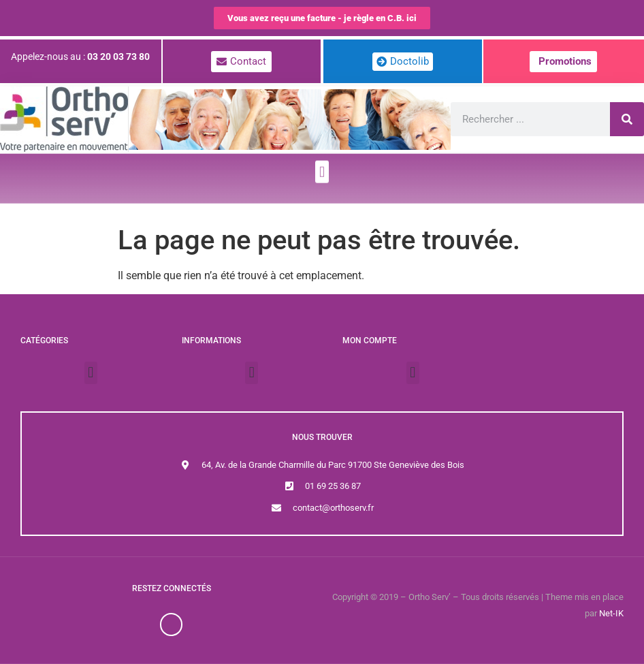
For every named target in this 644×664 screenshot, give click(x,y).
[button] (322, 164)
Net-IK (611, 613)
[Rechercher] (627, 119)
